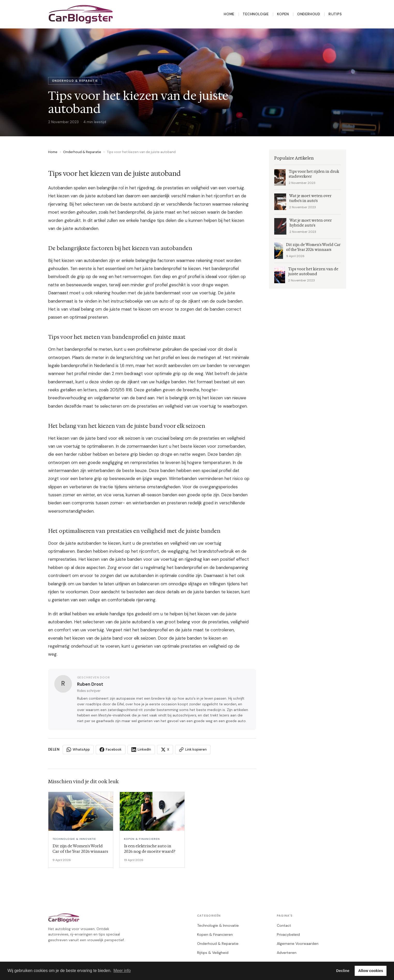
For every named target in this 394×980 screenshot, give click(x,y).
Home (229, 14)
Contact (284, 925)
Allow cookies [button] (371, 971)
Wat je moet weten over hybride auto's (311, 223)
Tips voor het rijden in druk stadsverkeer (314, 174)
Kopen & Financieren (215, 934)
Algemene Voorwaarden (298, 944)
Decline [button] (343, 971)
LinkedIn (141, 750)
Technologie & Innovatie (218, 925)
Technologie (256, 14)
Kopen (283, 14)
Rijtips (335, 14)
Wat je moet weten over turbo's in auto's (310, 198)
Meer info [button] (122, 971)
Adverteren (287, 953)
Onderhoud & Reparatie (82, 152)
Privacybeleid (288, 934)
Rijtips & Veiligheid (213, 953)
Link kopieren (193, 750)
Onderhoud (309, 14)
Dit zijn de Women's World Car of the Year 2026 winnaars (313, 247)
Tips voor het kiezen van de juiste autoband (313, 272)
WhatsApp (78, 750)
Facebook (111, 750)
